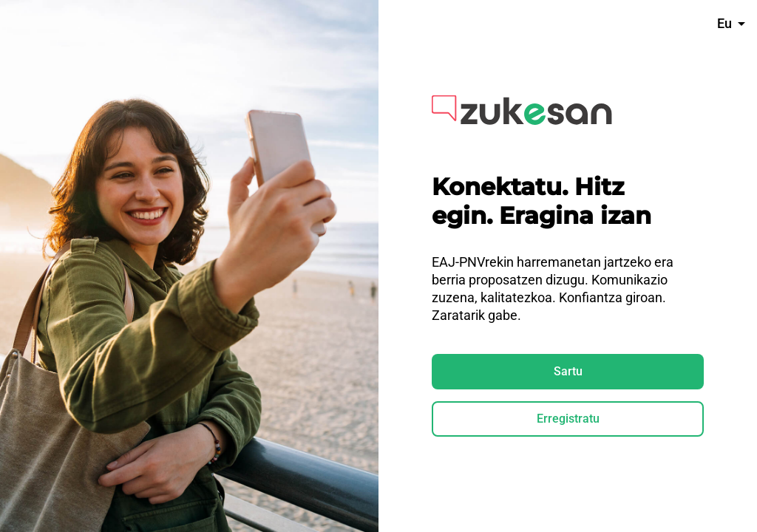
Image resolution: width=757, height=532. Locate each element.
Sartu (568, 371)
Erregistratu (568, 419)
